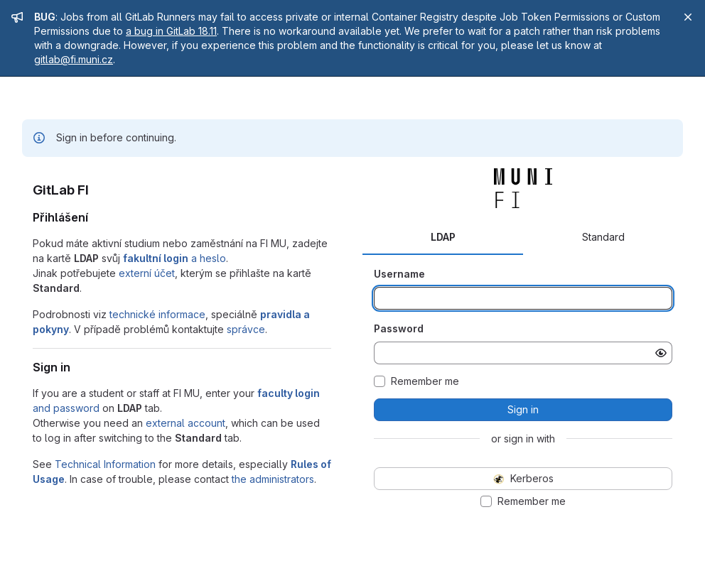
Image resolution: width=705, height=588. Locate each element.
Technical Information (105, 464)
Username (399, 274)
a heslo (174, 258)
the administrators (273, 479)
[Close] (688, 17)
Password (399, 328)
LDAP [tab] (443, 237)
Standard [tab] (603, 237)
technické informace (157, 314)
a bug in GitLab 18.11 (171, 31)
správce (246, 329)
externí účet (147, 273)
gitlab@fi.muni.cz (74, 59)
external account (185, 423)
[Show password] (661, 353)
